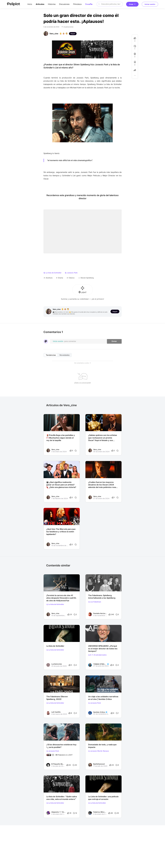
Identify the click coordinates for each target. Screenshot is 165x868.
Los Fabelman (95, 602)
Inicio (30, 4)
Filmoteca (77, 4)
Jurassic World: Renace (98, 751)
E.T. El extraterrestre (97, 655)
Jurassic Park (95, 703)
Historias (52, 4)
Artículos (40, 4)
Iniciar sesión (150, 4)
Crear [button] (132, 4)
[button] (135, 76)
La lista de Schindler (55, 604)
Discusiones (64, 4)
